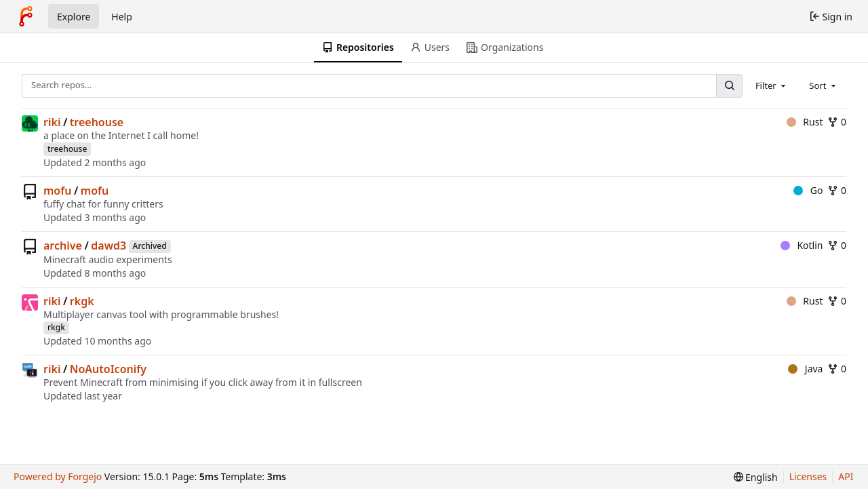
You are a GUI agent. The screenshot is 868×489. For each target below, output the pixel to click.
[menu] (756, 477)
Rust (805, 122)
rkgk (82, 301)
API (846, 476)
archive (63, 246)
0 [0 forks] (837, 122)
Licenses (808, 476)
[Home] (26, 16)
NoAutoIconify (108, 369)
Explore (74, 17)
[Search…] (729, 86)
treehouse (97, 122)
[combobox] (772, 85)
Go (808, 190)
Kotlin (802, 245)
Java (805, 369)
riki (52, 122)
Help (122, 17)
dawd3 (108, 246)
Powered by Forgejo (58, 476)
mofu (57, 191)
